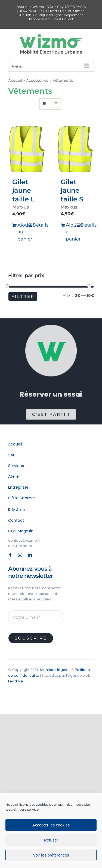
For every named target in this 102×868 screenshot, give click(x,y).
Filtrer (23, 296)
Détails (37, 225)
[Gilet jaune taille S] (75, 149)
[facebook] (10, 555)
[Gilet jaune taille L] (27, 149)
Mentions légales (55, 670)
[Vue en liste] (56, 104)
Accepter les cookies (51, 825)
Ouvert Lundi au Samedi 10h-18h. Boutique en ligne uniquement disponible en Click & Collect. (52, 15)
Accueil (15, 80)
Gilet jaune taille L (23, 190)
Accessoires (37, 80)
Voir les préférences (51, 855)
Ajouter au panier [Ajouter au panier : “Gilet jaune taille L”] (22, 232)
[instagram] (20, 555)
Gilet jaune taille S (72, 190)
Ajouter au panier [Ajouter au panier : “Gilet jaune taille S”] (70, 232)
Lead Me (16, 681)
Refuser (51, 840)
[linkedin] (30, 555)
